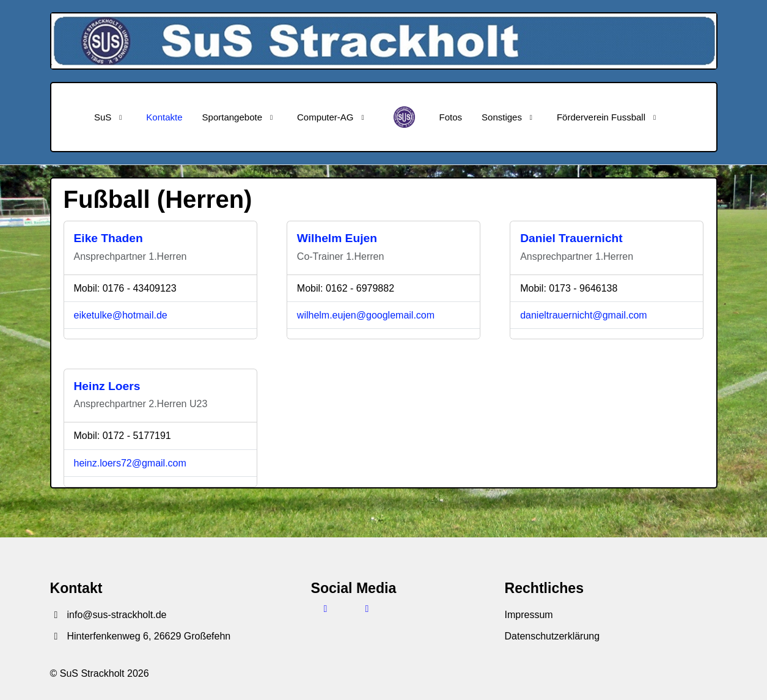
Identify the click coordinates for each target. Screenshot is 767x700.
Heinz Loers (107, 386)
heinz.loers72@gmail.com (130, 463)
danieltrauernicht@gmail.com (583, 315)
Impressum (529, 615)
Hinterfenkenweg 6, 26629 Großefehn (141, 636)
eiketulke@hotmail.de (121, 315)
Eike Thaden (108, 238)
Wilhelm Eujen (337, 238)
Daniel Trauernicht (571, 238)
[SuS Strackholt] (404, 117)
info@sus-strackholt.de (108, 615)
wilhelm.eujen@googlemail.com (366, 315)
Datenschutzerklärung (552, 636)
